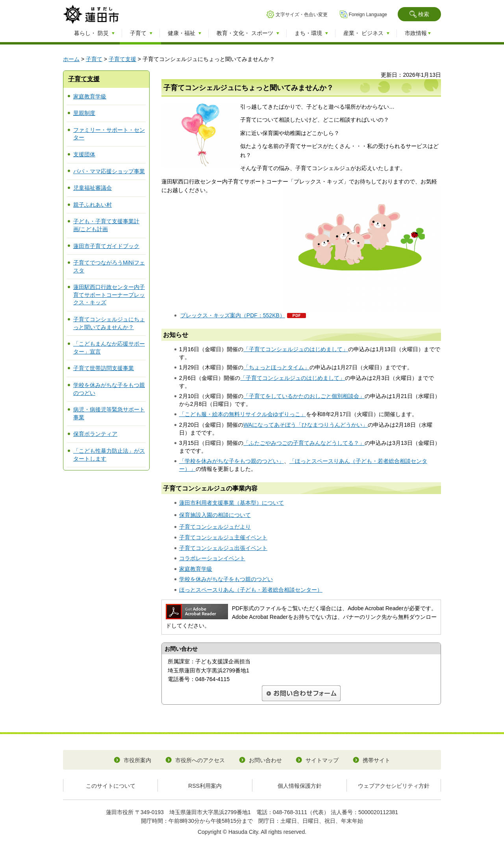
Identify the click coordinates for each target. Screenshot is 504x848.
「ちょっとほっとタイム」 (276, 367)
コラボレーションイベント (212, 558)
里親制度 (84, 113)
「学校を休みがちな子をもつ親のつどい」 (232, 461)
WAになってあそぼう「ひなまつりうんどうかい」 (306, 425)
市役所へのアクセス (200, 760)
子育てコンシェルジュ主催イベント (223, 537)
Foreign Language (368, 15)
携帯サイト (376, 760)
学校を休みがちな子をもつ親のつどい (226, 579)
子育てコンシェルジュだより (215, 527)
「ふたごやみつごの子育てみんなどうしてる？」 (304, 443)
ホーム (71, 59)
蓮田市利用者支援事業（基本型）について (232, 503)
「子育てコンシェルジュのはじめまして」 (296, 349)
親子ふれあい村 (93, 205)
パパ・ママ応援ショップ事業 (109, 171)
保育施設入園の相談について (215, 515)
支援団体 (84, 154)
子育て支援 (122, 59)
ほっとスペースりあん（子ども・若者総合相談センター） (251, 590)
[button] (419, 14)
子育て (94, 59)
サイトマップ (322, 760)
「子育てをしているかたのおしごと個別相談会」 (304, 396)
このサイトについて (111, 786)
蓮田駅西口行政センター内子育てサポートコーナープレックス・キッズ (109, 295)
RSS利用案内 (205, 786)
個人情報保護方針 (300, 786)
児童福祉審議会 (93, 188)
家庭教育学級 (90, 96)
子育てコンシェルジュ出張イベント (223, 548)
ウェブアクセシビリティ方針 (394, 786)
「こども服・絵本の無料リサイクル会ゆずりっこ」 (243, 414)
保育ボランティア (95, 434)
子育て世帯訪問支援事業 (104, 368)
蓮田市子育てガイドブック (106, 246)
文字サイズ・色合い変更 (302, 15)
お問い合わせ (265, 760)
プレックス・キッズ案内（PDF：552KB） (233, 315)
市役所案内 (137, 760)
